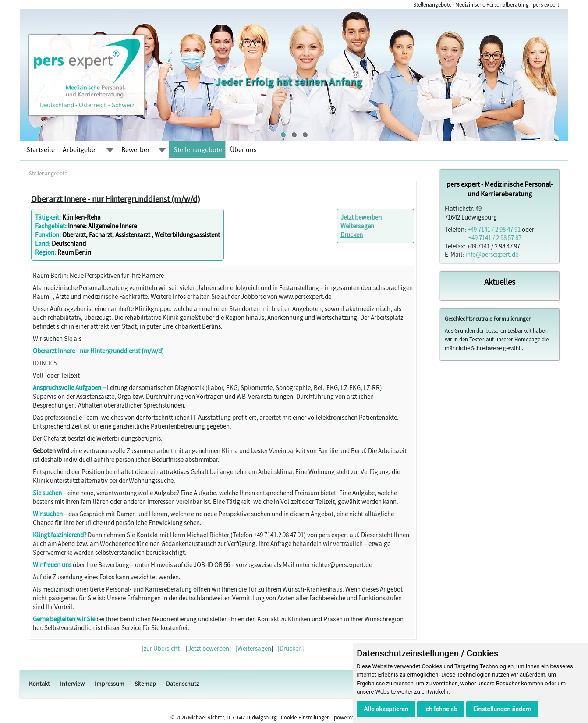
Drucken (352, 235)
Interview (72, 684)
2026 (181, 718)
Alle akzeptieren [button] (386, 709)
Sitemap (145, 684)
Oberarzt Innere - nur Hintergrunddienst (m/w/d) (116, 199)
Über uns (243, 149)
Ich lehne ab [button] (441, 709)
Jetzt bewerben (361, 217)
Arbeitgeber (80, 149)
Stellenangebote (198, 149)
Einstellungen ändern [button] (502, 709)
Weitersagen (357, 226)
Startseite (41, 149)
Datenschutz (182, 684)
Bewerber (136, 149)
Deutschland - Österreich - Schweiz (87, 101)
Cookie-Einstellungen (305, 718)
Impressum (110, 684)
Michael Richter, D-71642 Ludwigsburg (232, 718)
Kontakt (39, 684)
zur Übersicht (162, 648)
